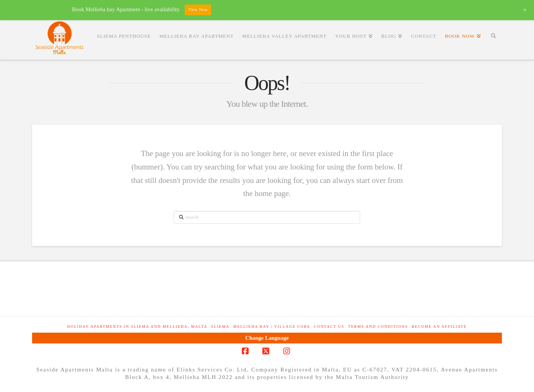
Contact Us (329, 326)
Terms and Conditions (378, 326)
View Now (198, 10)
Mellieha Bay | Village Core (272, 326)
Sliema (220, 326)
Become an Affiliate (439, 326)
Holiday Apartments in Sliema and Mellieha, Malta (137, 326)
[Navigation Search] (494, 36)
